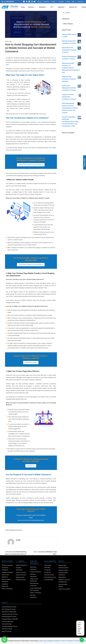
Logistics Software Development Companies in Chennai (69, 97)
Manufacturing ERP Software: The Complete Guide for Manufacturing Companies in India (71, 68)
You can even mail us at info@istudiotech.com (31, 520)
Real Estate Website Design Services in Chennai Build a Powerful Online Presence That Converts (70, 108)
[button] (31, 165)
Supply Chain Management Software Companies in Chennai (69, 88)
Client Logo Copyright (46, 641)
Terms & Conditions (68, 641)
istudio (18, 540)
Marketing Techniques (16, 530)
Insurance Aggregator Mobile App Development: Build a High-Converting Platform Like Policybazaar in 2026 (70, 122)
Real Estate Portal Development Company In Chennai (69, 50)
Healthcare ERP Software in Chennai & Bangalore (69, 79)
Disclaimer (57, 641)
